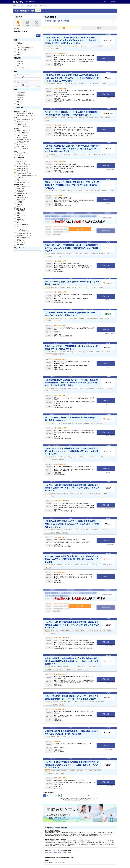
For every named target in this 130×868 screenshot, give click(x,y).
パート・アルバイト (23, 68)
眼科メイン (20, 215)
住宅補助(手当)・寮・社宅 (25, 193)
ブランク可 (20, 242)
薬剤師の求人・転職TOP (19, 6)
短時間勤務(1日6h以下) (24, 142)
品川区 (55, 852)
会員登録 (113, 2)
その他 (19, 54)
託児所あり (20, 189)
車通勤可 (20, 155)
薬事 (19, 104)
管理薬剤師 (20, 95)
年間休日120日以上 (23, 164)
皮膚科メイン (21, 218)
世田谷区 (64, 852)
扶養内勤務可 (21, 245)
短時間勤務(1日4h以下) (24, 140)
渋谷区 (69, 852)
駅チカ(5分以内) (22, 153)
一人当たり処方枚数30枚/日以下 (27, 175)
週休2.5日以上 (21, 162)
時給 (24, 82)
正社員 (19, 61)
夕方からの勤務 (22, 144)
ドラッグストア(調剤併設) (25, 48)
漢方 (19, 222)
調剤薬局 (20, 43)
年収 (24, 75)
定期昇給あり (21, 124)
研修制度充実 (21, 191)
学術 (19, 102)
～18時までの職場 (22, 137)
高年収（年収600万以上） (25, 120)
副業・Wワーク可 (22, 197)
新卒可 (19, 204)
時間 (36, 23)
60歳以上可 (21, 200)
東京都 (35, 6)
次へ (89, 795)
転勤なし (20, 178)
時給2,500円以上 (22, 122)
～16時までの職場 (22, 133)
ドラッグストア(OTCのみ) (25, 50)
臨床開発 (20, 100)
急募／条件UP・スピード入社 (26, 115)
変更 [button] (38, 35)
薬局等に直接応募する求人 (25, 113)
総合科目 (20, 213)
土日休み (20, 159)
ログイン (105, 2)
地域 (18, 23)
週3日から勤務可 (22, 171)
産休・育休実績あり (23, 186)
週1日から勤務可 (22, 166)
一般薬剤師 (21, 93)
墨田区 (46, 852)
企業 (19, 52)
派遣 (19, 66)
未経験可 (20, 207)
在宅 (19, 227)
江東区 (51, 852)
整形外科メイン (22, 220)
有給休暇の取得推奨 (23, 173)
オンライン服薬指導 (23, 224)
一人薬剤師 (20, 211)
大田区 (59, 852)
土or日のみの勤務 (22, 149)
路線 (27, 23)
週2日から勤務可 (22, 169)
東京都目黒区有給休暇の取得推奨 (57, 21)
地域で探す (29, 6)
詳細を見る (106, 58)
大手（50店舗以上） (23, 182)
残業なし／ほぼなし (23, 131)
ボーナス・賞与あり (23, 126)
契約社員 (20, 63)
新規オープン (21, 180)
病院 (19, 45)
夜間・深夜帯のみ (22, 147)
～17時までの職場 (22, 135)
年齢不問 (20, 202)
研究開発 (20, 97)
